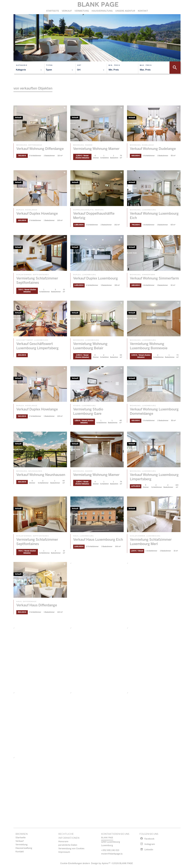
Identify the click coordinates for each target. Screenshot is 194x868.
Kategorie (22, 65)
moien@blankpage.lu (112, 854)
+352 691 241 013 (110, 850)
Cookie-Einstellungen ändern (75, 863)
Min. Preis (114, 65)
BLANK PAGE (107, 838)
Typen (49, 65)
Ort (79, 65)
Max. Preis (146, 65)
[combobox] (29, 70)
